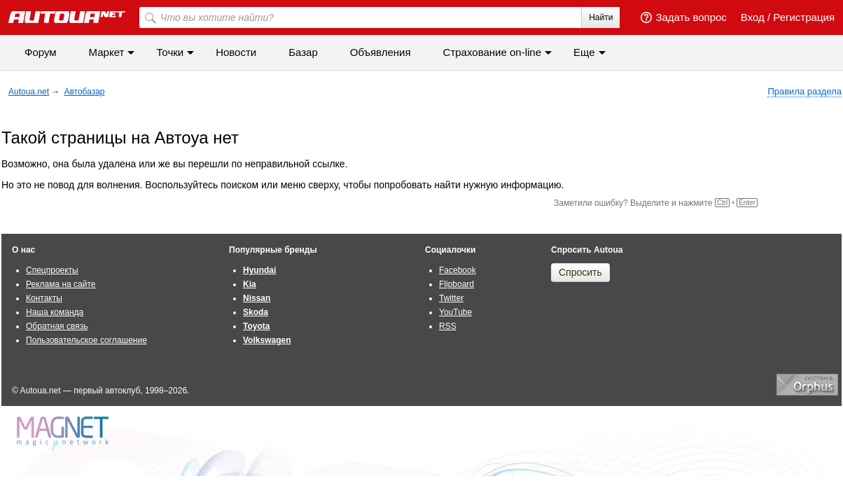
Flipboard (457, 284)
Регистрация (804, 17)
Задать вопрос (683, 17)
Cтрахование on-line (492, 52)
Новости (236, 52)
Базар (303, 52)
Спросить (580, 272)
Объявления (381, 52)
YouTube (455, 312)
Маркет (107, 52)
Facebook (458, 270)
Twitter (451, 298)
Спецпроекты (52, 270)
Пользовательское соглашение (86, 340)
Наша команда (55, 312)
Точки (170, 52)
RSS (448, 326)
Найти (601, 17)
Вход (753, 17)
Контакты (44, 298)
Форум (41, 52)
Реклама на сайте (61, 284)
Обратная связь (57, 326)
